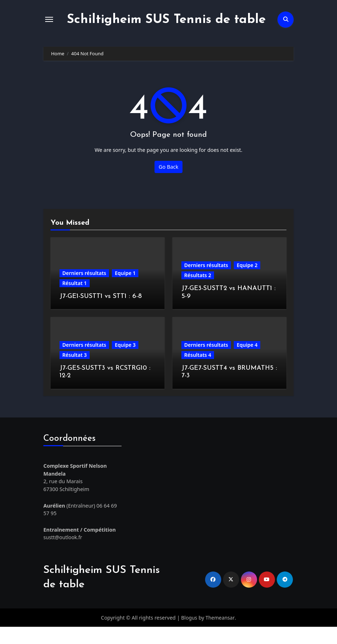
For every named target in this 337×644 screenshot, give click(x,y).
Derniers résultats (84, 290)
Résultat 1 (75, 300)
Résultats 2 (198, 292)
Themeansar (220, 634)
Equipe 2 (247, 282)
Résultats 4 (198, 372)
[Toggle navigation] (49, 28)
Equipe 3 (125, 362)
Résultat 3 (75, 372)
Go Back (169, 184)
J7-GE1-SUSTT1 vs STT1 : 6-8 (101, 314)
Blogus (189, 634)
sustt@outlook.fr (63, 554)
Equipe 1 (125, 290)
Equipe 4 (247, 362)
